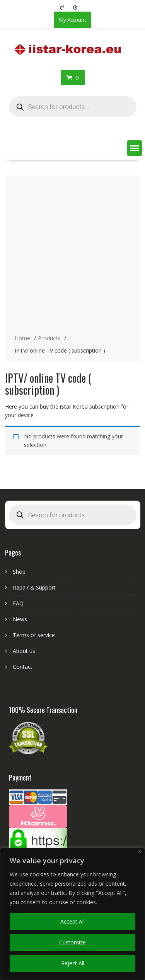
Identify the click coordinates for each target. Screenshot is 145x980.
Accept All (72, 921)
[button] (135, 148)
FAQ (18, 603)
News (20, 619)
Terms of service (34, 635)
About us (24, 651)
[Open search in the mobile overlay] (73, 107)
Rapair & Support (34, 587)
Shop (19, 572)
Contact (23, 667)
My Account (72, 20)
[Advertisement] (72, 256)
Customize (72, 942)
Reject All (73, 963)
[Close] (140, 851)
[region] (72, 914)
